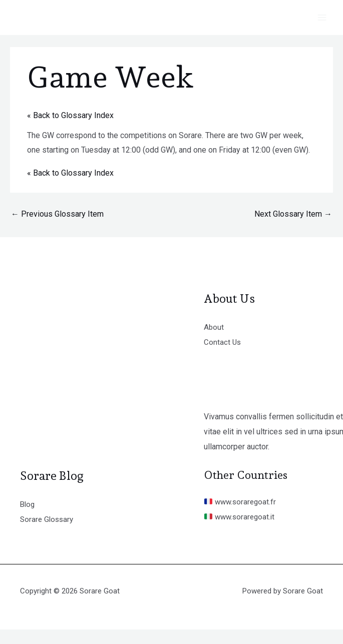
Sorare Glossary (48, 519)
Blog (28, 504)
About (214, 327)
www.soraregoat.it (241, 517)
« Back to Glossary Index (70, 115)
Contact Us (223, 342)
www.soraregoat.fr (242, 502)
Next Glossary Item (293, 214)
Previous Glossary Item (57, 214)
